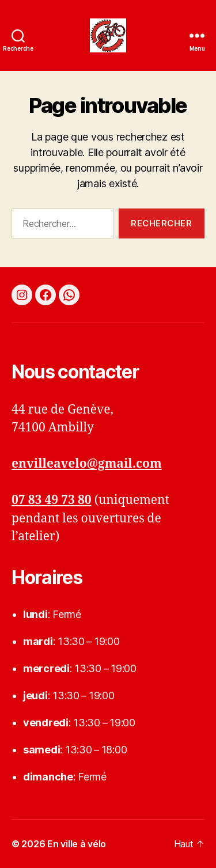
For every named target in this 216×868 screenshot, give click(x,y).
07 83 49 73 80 (52, 500)
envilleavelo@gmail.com (87, 464)
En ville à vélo (77, 844)
